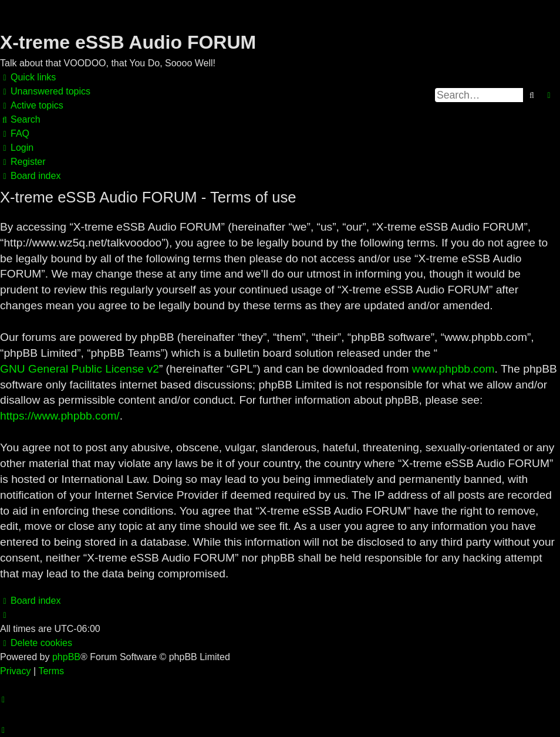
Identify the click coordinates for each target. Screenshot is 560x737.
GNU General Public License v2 (80, 369)
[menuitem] (45, 92)
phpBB (66, 657)
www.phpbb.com (453, 369)
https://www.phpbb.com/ (60, 416)
